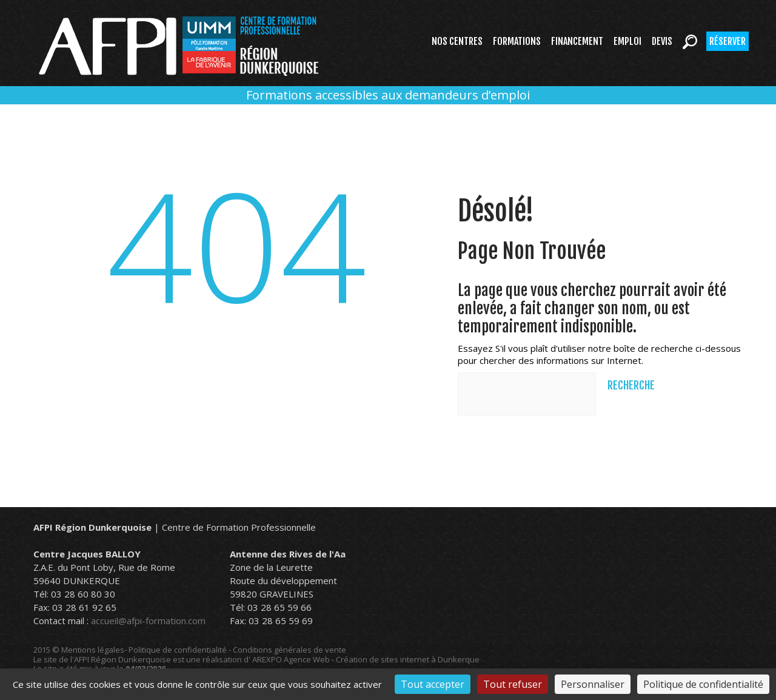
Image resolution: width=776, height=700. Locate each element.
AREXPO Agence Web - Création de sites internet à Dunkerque (366, 659)
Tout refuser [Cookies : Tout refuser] (513, 684)
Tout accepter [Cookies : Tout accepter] (433, 684)
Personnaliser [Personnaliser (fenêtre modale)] (593, 684)
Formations (517, 41)
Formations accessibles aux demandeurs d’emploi (388, 95)
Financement (577, 41)
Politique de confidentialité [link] (703, 684)
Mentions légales (93, 650)
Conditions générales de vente (289, 650)
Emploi (627, 41)
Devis (662, 41)
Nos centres (457, 41)
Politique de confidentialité (178, 650)
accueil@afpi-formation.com (148, 621)
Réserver (727, 41)
